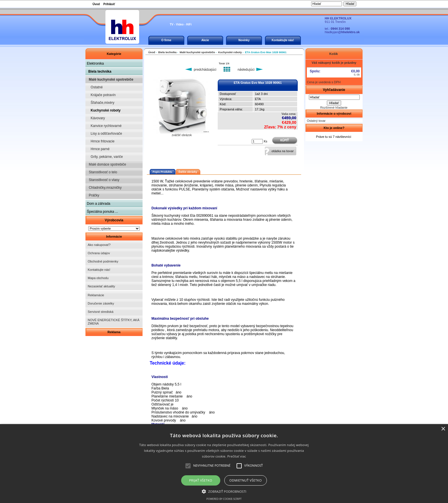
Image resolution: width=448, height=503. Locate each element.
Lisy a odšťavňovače (104, 134)
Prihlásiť (109, 4)
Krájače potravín (101, 95)
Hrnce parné (98, 149)
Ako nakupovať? (99, 245)
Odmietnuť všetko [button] (246, 480)
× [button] (443, 429)
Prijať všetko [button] (201, 480)
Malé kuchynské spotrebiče (110, 79)
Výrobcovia (114, 220)
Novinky (244, 40)
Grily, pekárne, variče (105, 157)
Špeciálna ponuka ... (102, 212)
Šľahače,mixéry (101, 103)
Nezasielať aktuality (101, 286)
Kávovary (96, 118)
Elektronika (95, 63)
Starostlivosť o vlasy (103, 180)
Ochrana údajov (99, 253)
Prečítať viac (237, 456)
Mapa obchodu (98, 278)
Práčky (93, 195)
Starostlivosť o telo (102, 172)
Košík (334, 54)
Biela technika (100, 71)
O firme (166, 40)
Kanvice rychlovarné (104, 126)
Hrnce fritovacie (101, 141)
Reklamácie (96, 295)
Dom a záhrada (99, 204)
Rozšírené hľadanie (334, 108)
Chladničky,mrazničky (104, 188)
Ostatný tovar (316, 121)
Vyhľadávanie (334, 90)
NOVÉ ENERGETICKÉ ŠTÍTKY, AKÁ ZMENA (114, 322)
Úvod (96, 4)
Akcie (205, 40)
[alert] (224, 464)
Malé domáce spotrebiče (106, 164)
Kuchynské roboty (104, 110)
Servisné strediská (101, 312)
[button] (224, 491)
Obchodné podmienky (103, 261)
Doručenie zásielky (101, 303)
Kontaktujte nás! (283, 40)
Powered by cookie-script (224, 499)
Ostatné (95, 87)
